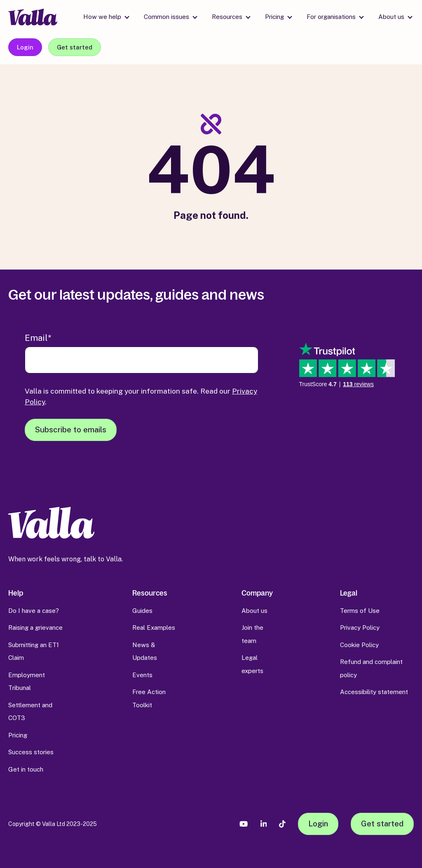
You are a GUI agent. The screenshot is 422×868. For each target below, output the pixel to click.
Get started (75, 47)
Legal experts (252, 664)
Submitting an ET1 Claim (34, 651)
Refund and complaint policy (371, 668)
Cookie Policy (359, 645)
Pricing (274, 17)
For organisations (331, 17)
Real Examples (154, 628)
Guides (142, 611)
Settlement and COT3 (30, 712)
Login (25, 47)
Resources (227, 17)
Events (142, 675)
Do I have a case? (34, 611)
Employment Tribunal (27, 681)
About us (391, 17)
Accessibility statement (374, 692)
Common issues (166, 17)
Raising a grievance (35, 628)
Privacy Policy (360, 628)
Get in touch (26, 769)
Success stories (31, 752)
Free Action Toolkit (149, 698)
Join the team (252, 634)
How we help (102, 17)
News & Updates (145, 651)
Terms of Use (360, 611)
